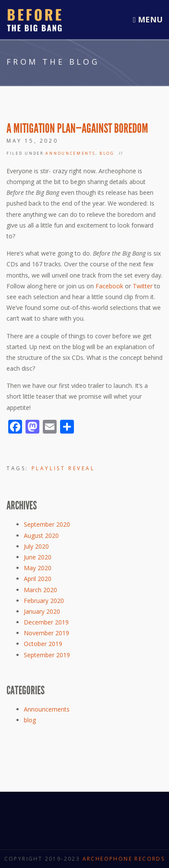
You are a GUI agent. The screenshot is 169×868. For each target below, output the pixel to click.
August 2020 (41, 535)
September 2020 (47, 524)
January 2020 (42, 611)
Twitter (143, 286)
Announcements (70, 153)
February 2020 (44, 601)
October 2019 (43, 644)
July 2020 (36, 546)
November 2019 (46, 633)
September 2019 (47, 655)
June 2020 (38, 557)
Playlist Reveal (63, 468)
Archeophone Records (124, 859)
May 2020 (38, 568)
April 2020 (38, 579)
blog (107, 153)
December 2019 (46, 622)
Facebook (109, 286)
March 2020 (40, 590)
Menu (148, 19)
